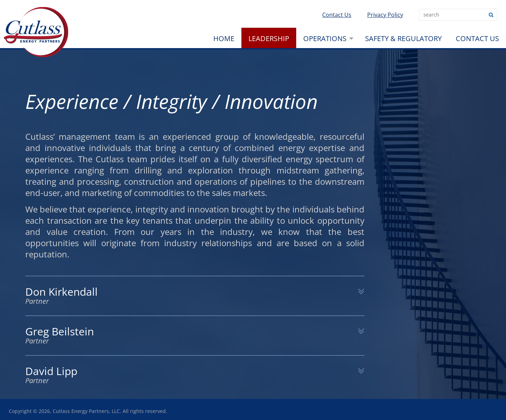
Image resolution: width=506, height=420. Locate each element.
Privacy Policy (385, 15)
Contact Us (337, 15)
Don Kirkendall (195, 296)
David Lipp (195, 375)
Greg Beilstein (195, 336)
